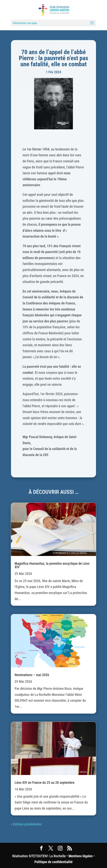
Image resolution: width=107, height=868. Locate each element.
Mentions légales (81, 856)
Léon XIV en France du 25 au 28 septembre (45, 783)
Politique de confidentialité (53, 862)
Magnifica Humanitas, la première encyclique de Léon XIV (52, 565)
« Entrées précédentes (26, 824)
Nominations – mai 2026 (32, 675)
